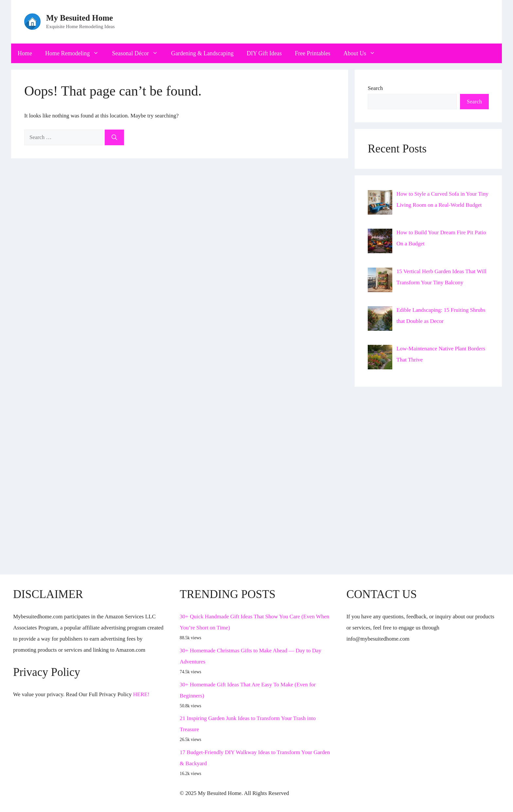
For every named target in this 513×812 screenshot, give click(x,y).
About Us (363, 53)
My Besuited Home (80, 18)
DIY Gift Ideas (264, 53)
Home (25, 53)
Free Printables (312, 53)
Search (375, 88)
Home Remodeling (75, 53)
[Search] (114, 137)
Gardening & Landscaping (202, 53)
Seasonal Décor (138, 53)
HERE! (141, 694)
